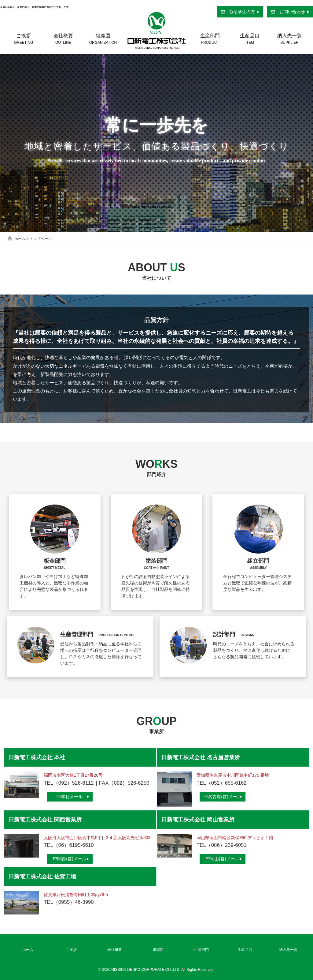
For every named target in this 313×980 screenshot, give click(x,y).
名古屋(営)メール (222, 797)
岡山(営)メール (222, 859)
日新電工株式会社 (156, 30)
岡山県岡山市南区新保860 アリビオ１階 (235, 838)
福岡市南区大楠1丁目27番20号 (73, 775)
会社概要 (63, 39)
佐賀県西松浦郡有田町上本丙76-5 (76, 895)
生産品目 (250, 39)
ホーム (20, 239)
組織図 (103, 39)
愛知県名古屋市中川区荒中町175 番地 (233, 775)
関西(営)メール (70, 859)
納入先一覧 (289, 39)
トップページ (41, 239)
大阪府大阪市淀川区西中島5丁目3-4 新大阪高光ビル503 (97, 838)
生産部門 (210, 39)
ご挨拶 (24, 39)
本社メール (70, 797)
